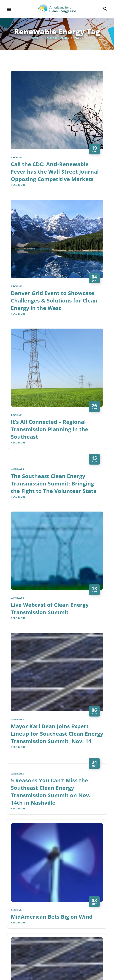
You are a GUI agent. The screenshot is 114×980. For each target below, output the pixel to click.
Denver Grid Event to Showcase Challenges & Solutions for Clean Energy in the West (54, 300)
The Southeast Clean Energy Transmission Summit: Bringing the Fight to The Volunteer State (54, 483)
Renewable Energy (56, 38)
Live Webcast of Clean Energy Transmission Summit (50, 608)
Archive (16, 157)
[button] (105, 9)
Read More (18, 185)
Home (35, 38)
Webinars (17, 469)
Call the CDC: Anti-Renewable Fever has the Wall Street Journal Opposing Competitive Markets (55, 172)
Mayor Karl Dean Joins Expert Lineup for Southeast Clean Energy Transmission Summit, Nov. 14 (57, 734)
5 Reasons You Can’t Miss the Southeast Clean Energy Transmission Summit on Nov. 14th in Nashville (51, 791)
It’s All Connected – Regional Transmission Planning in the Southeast (50, 429)
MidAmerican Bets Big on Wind (52, 917)
